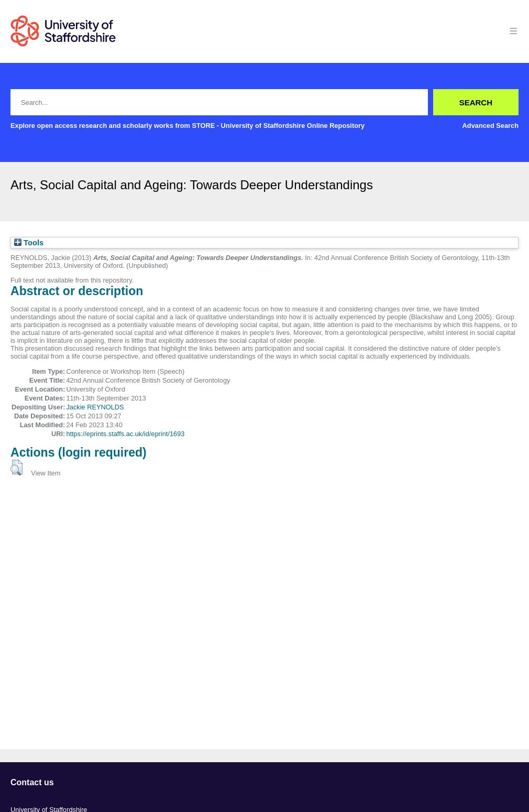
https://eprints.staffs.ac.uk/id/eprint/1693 (125, 434)
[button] (16, 468)
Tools (29, 243)
